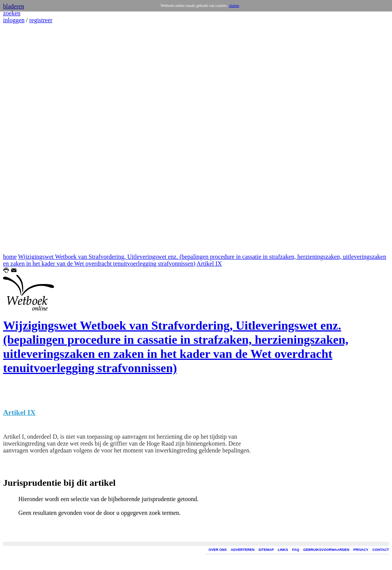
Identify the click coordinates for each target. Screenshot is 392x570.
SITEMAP (266, 550)
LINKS (283, 550)
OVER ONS (218, 550)
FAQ (296, 550)
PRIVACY (361, 550)
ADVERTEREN (243, 550)
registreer (41, 20)
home (10, 257)
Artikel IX (209, 264)
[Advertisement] (26, 139)
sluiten (234, 6)
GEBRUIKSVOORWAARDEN (326, 550)
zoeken (12, 13)
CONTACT (381, 550)
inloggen (14, 20)
